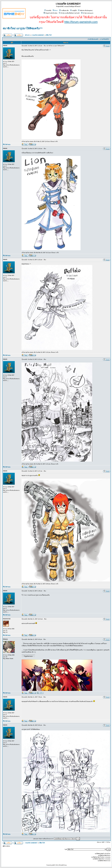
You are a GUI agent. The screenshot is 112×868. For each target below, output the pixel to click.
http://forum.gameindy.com (81, 22)
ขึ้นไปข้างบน (7, 145)
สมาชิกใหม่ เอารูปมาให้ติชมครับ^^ (23, 28)
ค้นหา (55, 10)
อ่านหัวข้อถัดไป (105, 39)
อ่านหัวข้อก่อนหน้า (93, 39)
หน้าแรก (27, 35)
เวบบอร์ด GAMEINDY (38, 35)
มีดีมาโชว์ (49, 35)
